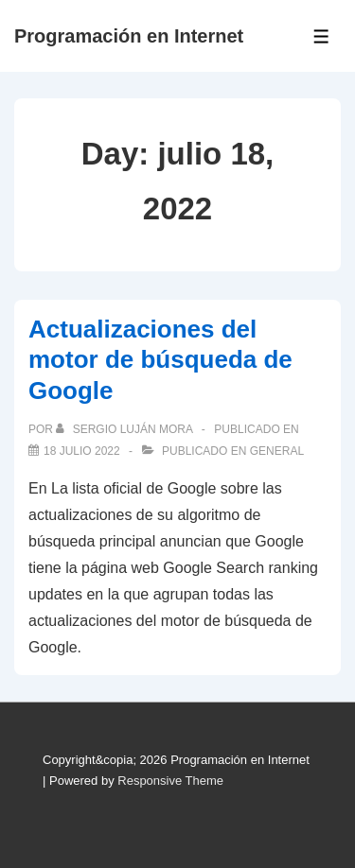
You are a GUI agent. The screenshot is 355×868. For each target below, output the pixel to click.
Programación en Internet (129, 36)
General (277, 451)
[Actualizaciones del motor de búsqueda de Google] (82, 451)
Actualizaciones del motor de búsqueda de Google (160, 360)
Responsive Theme (170, 781)
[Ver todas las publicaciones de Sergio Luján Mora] (125, 429)
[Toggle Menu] (321, 36)
